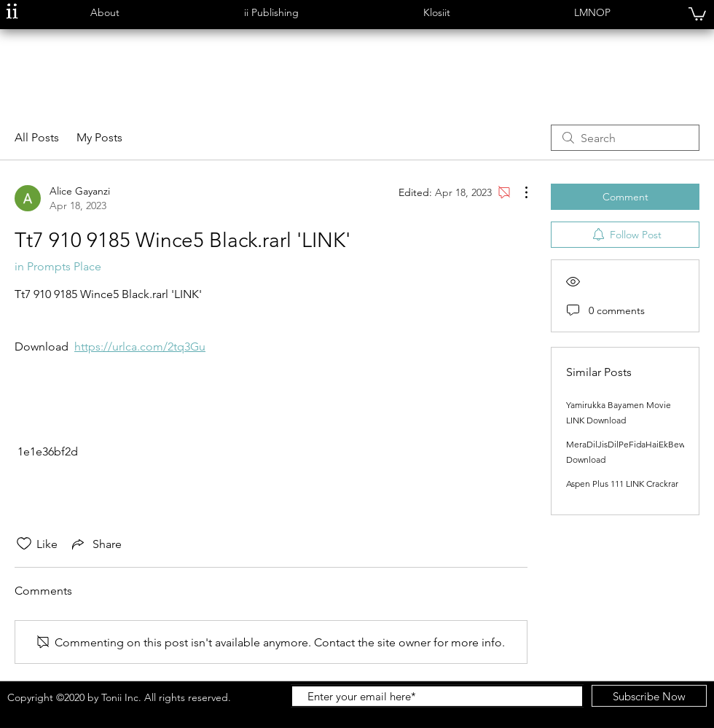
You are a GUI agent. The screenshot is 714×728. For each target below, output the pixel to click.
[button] (105, 13)
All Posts (37, 137)
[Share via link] (95, 544)
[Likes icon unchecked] (24, 544)
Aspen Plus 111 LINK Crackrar (622, 484)
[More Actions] (519, 192)
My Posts (99, 137)
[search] (625, 138)
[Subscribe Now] (649, 696)
